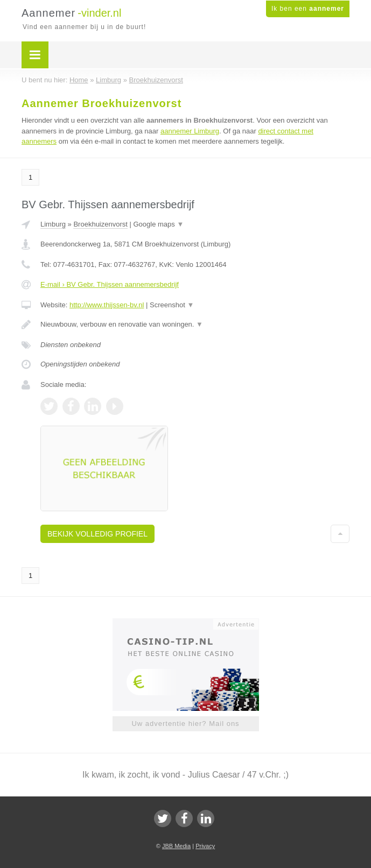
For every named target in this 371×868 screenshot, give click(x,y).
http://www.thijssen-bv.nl (107, 305)
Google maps (159, 224)
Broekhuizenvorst (100, 224)
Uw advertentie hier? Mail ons (185, 724)
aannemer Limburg (190, 131)
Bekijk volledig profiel (97, 534)
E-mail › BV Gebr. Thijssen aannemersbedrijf (110, 284)
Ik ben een (308, 9)
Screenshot (172, 305)
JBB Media (176, 846)
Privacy (205, 846)
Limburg (53, 224)
